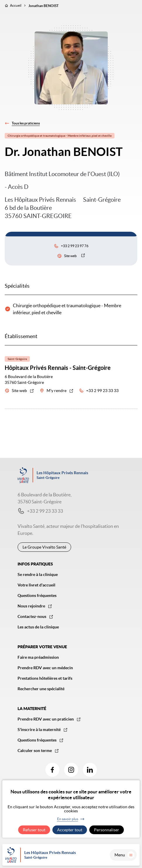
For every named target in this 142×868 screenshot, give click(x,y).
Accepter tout (70, 830)
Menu (124, 855)
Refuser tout (34, 830)
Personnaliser (107, 830)
